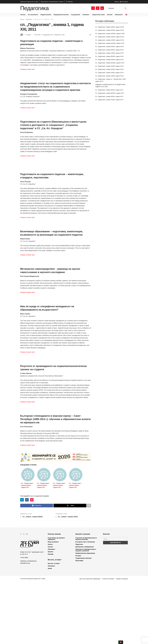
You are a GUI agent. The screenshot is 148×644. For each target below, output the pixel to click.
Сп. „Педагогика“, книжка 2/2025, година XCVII (109, 73)
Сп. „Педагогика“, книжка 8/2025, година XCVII (109, 50)
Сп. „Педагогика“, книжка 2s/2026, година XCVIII (110, 34)
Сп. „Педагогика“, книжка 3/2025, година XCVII (109, 69)
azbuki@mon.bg (25, 625)
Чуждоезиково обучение (83, 620)
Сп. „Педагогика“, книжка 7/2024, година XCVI (109, 100)
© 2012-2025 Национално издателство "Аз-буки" (33, 641)
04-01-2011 (38, 35)
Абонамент (119, 15)
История (78, 618)
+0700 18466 (24, 620)
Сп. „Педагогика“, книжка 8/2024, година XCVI (109, 96)
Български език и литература (85, 604)
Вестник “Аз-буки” (54, 626)
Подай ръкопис (46, 15)
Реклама (51, 616)
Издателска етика (99, 15)
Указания (86, 15)
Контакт (110, 15)
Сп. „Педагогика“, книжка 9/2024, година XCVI (109, 90)
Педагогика (34, 8)
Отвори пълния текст (28, 69)
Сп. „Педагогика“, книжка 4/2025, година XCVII (109, 66)
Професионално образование (85, 615)
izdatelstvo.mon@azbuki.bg (28, 623)
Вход (117, 2)
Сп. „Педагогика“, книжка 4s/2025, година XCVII (110, 63)
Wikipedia (69, 2)
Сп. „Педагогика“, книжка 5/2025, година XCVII (109, 60)
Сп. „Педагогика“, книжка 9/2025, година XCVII (109, 47)
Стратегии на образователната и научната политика (86, 601)
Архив (50, 631)
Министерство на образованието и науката (52, 2)
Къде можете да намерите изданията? (56, 601)
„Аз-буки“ (28, 35)
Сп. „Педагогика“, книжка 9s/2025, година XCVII (110, 43)
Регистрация (124, 2)
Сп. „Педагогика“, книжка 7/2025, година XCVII (109, 53)
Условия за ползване (108, 641)
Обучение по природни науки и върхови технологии (86, 612)
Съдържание (76, 15)
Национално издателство (29, 2)
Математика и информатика (85, 609)
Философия (79, 623)
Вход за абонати (53, 604)
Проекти (51, 614)
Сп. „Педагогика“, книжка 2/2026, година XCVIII (110, 37)
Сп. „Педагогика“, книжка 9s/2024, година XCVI (110, 93)
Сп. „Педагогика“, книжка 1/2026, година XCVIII (110, 40)
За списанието (33, 15)
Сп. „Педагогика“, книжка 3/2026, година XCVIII (110, 30)
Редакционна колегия (61, 15)
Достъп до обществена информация (90, 641)
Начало (23, 15)
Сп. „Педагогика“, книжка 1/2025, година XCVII (109, 76)
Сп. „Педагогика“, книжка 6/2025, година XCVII (109, 56)
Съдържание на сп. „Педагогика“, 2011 (43, 19)
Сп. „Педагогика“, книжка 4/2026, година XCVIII (110, 27)
